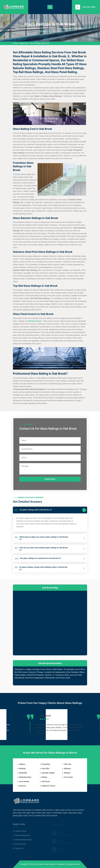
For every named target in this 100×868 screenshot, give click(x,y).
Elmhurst (23, 786)
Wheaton (67, 769)
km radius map (50, 623)
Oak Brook (24, 43)
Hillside (44, 777)
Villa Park (68, 764)
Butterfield (23, 773)
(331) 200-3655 (89, 7)
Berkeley (22, 769)
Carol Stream (24, 782)
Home (15, 43)
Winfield (67, 773)
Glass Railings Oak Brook (39, 43)
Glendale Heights (48, 773)
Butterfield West (25, 777)
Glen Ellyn (46, 769)
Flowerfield (46, 764)
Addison (22, 764)
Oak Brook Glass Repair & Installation (51, 864)
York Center (68, 777)
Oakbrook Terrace (48, 786)
